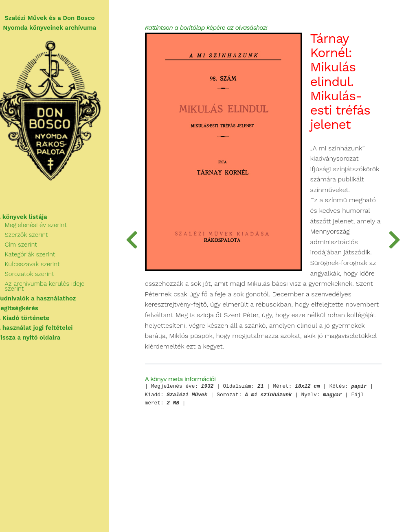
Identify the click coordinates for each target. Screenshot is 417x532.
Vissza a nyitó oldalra (38, 337)
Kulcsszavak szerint (42, 268)
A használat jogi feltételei (45, 327)
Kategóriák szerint (40, 258)
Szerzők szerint (36, 239)
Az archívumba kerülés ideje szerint (65, 288)
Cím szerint (31, 249)
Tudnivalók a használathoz (46, 298)
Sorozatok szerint (39, 278)
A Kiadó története (33, 317)
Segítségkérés (27, 307)
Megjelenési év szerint (46, 229)
